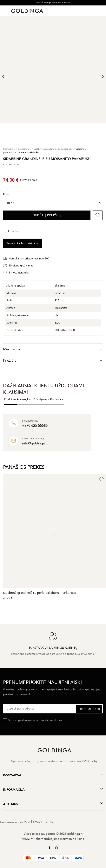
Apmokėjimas (25, 399)
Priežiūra (53, 361)
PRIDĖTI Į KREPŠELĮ (47, 215)
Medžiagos (53, 349)
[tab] (53, 349)
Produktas (10, 399)
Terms (49, 822)
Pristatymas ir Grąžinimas (48, 399)
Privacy (37, 822)
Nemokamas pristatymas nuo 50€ (53, 3)
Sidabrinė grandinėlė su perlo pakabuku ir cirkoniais (39, 593)
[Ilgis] (53, 203)
